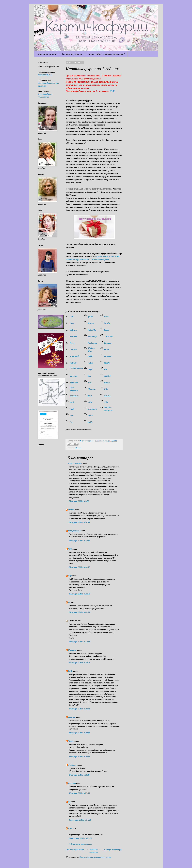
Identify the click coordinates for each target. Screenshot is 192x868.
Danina (71, 509)
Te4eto (91, 323)
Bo (105, 369)
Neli (90, 383)
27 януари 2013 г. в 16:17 (79, 775)
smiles (90, 415)
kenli (70, 671)
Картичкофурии (45, 75)
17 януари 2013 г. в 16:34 (79, 709)
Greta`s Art (115, 256)
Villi (72, 317)
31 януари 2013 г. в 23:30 (79, 793)
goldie (90, 317)
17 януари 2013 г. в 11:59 (79, 663)
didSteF (108, 376)
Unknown (72, 650)
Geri (72, 409)
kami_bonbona (74, 531)
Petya (72, 343)
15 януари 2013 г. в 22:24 (79, 642)
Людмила (92, 343)
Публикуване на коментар (80, 844)
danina (107, 396)
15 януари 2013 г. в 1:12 (79, 501)
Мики (107, 383)
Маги (107, 317)
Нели (72, 323)
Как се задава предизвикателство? (106, 54)
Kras (70, 828)
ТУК (112, 91)
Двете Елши (102, 256)
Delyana (73, 330)
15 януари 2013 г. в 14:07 (79, 567)
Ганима (108, 343)
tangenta (74, 376)
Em (89, 376)
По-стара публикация (112, 850)
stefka (90, 356)
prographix (75, 356)
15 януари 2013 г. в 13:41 (79, 541)
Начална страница (47, 54)
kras (72, 415)
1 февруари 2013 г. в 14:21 (80, 820)
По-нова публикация (75, 850)
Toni (90, 396)
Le (69, 602)
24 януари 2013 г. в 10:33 (79, 733)
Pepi (70, 576)
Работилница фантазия (78, 259)
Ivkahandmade (76, 368)
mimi (106, 350)
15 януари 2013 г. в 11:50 (79, 522)
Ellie (106, 389)
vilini (90, 402)
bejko (107, 330)
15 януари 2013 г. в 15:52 (79, 594)
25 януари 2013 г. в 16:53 (79, 757)
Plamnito (92, 389)
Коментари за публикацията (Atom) (95, 857)
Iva (71, 422)
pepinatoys (92, 336)
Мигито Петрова (100, 259)
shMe (90, 422)
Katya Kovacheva (75, 463)
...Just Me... (109, 336)
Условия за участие (72, 54)
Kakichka (92, 330)
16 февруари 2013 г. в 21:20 (80, 838)
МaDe (107, 363)
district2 (73, 336)
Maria (107, 323)
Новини (78, 448)
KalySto (73, 363)
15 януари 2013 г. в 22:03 (79, 612)
